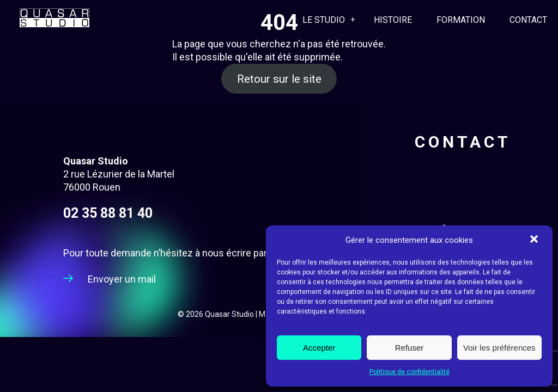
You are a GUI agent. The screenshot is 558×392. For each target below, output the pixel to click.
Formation (461, 20)
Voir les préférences (499, 348)
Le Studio (324, 20)
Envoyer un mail (122, 279)
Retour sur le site (279, 78)
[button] (535, 240)
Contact (528, 20)
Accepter (319, 348)
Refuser (410, 348)
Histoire (393, 20)
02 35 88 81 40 (108, 213)
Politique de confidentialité (410, 372)
